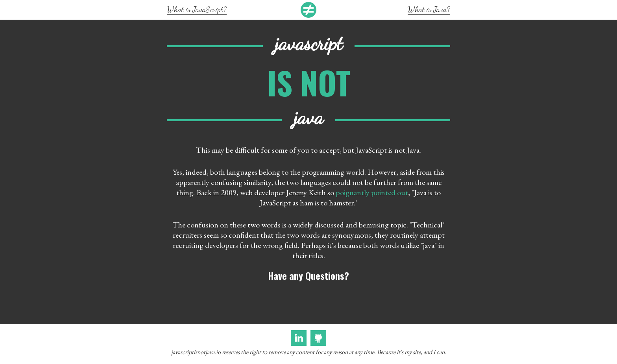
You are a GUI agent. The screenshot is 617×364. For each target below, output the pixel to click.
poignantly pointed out (372, 192)
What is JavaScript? (197, 9)
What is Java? (429, 9)
